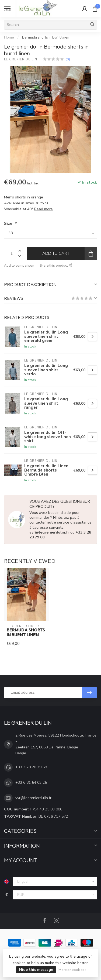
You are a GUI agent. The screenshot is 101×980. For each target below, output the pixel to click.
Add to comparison (19, 265)
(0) (68, 59)
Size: (10, 223)
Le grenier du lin (21, 59)
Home (9, 37)
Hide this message (36, 970)
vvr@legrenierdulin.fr (49, 532)
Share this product (56, 265)
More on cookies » (72, 970)
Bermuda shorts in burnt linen (46, 37)
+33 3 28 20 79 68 (31, 767)
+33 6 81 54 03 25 (31, 783)
